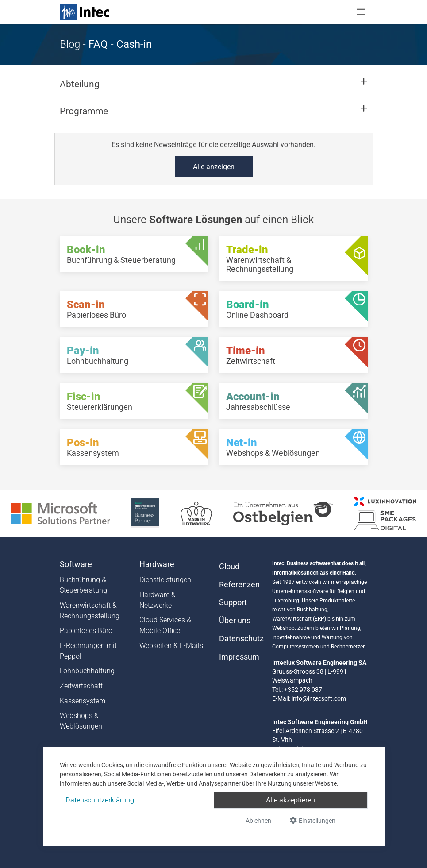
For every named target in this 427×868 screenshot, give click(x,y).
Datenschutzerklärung (100, 800)
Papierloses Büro (86, 631)
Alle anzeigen (214, 167)
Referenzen (239, 585)
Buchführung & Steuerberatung (83, 585)
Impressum (239, 657)
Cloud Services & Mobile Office (165, 625)
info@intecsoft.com (319, 698)
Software (76, 564)
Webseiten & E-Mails (171, 646)
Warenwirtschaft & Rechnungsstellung (90, 611)
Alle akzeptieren (290, 800)
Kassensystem (83, 701)
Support (233, 602)
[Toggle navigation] (361, 12)
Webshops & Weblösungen (81, 721)
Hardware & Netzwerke (158, 600)
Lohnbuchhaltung (87, 671)
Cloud (229, 567)
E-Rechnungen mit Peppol (88, 651)
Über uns (235, 621)
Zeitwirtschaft (81, 686)
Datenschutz (240, 639)
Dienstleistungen (165, 580)
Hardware (157, 564)
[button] (213, 88)
